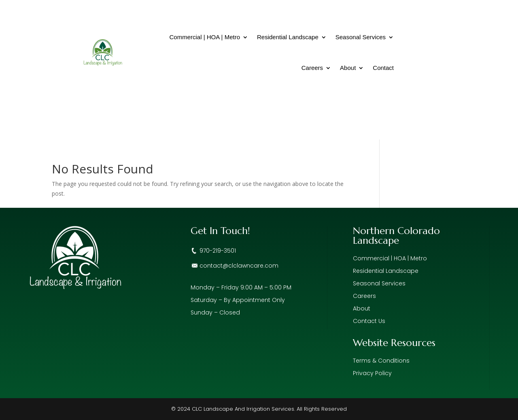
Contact (383, 68)
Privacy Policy (372, 373)
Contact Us (369, 321)
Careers (312, 68)
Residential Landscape (288, 37)
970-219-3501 (218, 251)
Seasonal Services (361, 37)
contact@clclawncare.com (239, 266)
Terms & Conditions (381, 361)
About (348, 68)
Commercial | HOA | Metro (205, 37)
